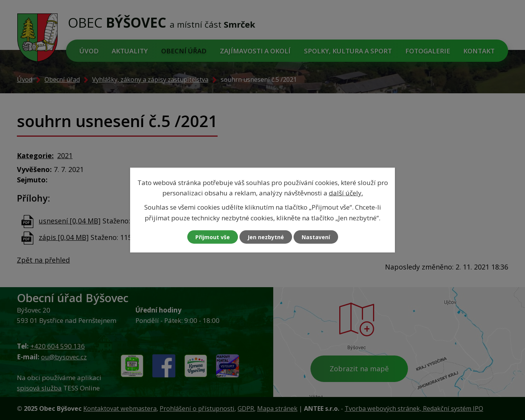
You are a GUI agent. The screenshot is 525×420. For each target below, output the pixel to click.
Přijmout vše (213, 237)
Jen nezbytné (266, 237)
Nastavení (316, 237)
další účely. (346, 193)
